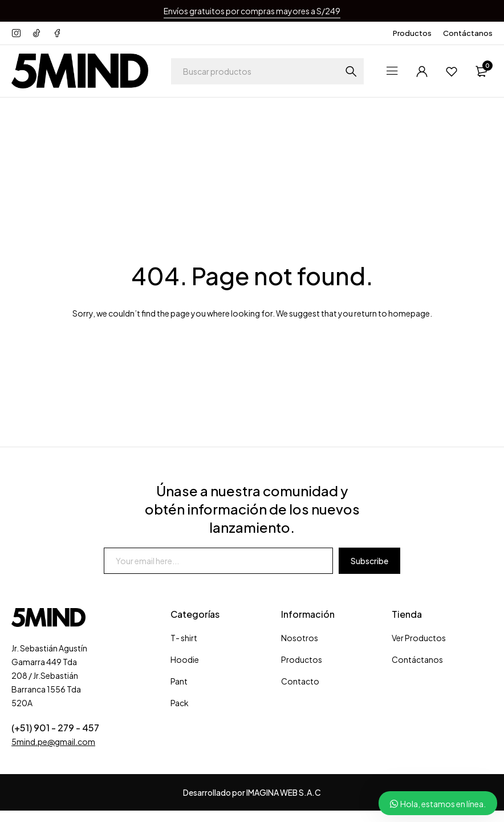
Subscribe (369, 561)
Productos (412, 33)
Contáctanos (468, 33)
